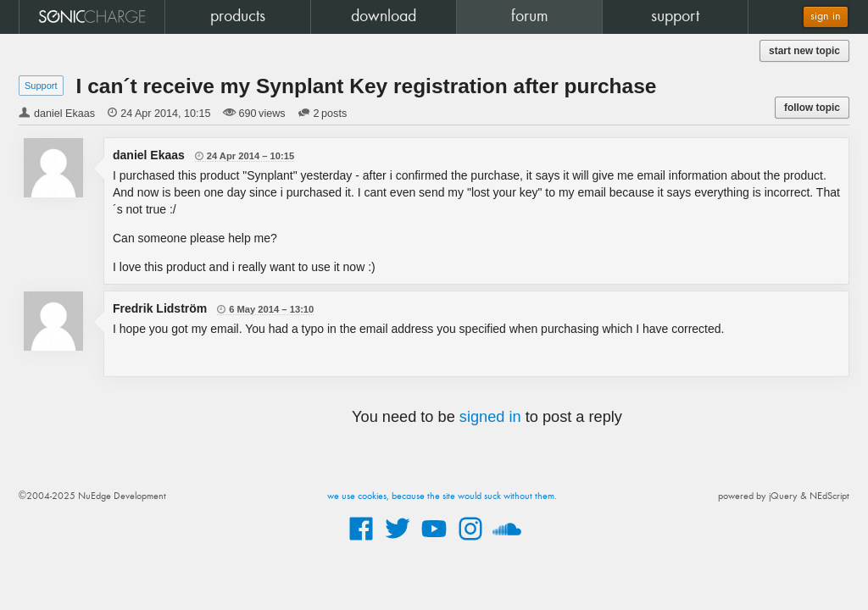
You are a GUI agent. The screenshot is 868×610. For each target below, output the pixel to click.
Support (41, 86)
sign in (826, 17)
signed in (490, 417)
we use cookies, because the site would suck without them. (442, 496)
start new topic (804, 51)
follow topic (812, 108)
